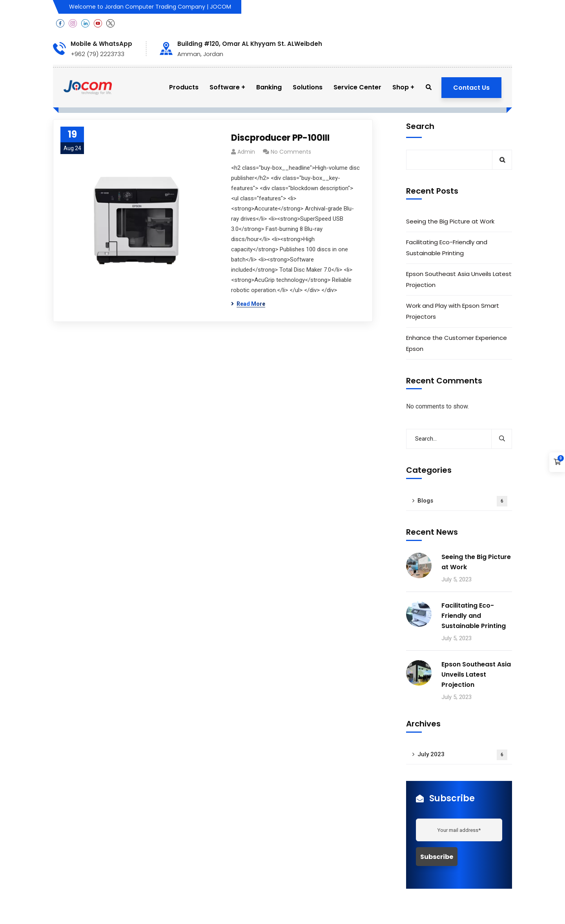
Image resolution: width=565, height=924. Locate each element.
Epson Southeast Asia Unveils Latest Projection (459, 279)
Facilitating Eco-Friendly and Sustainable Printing (447, 248)
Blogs (462, 501)
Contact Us (471, 88)
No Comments (291, 152)
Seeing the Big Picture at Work (450, 221)
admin (246, 152)
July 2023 (462, 755)
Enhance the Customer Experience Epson (457, 343)
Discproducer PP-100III (280, 138)
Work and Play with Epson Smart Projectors (453, 311)
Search (420, 126)
